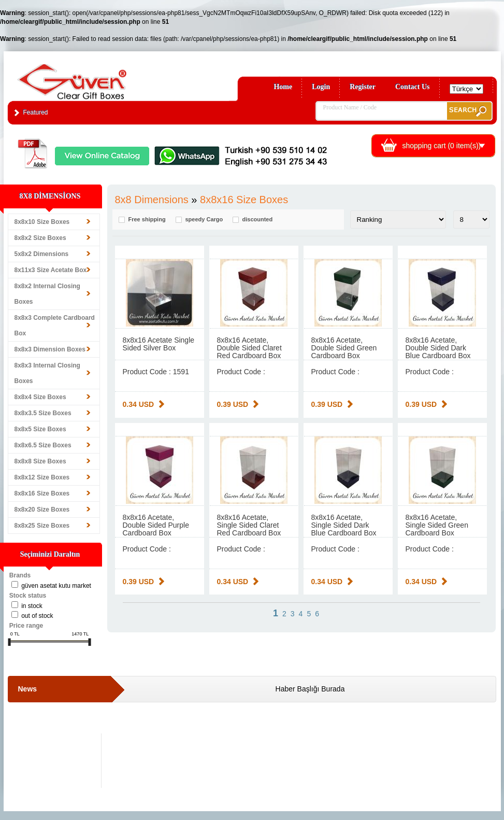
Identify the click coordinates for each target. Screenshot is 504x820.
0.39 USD (233, 404)
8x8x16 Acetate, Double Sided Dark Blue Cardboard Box (438, 348)
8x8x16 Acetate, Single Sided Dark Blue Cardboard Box (344, 525)
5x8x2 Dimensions (42, 254)
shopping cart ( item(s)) (442, 146)
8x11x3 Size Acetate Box (51, 270)
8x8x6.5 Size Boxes (43, 445)
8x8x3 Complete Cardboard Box (55, 326)
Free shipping (147, 220)
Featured (36, 112)
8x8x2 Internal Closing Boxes (47, 294)
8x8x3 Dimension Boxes (50, 349)
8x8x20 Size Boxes (42, 510)
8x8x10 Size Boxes (42, 222)
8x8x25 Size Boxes (42, 526)
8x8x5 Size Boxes (40, 429)
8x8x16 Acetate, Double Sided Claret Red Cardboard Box (249, 348)
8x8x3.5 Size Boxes (43, 413)
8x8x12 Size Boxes (42, 477)
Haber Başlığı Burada (310, 689)
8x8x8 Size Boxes (40, 461)
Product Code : (241, 372)
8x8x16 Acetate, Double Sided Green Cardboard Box (344, 348)
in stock (32, 606)
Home (283, 87)
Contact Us (413, 87)
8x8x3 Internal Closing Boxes (47, 373)
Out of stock (37, 616)
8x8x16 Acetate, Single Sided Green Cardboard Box (437, 525)
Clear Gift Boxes (94, 77)
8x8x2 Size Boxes (40, 238)
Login (321, 87)
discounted (258, 220)
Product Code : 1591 (156, 372)
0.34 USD (139, 404)
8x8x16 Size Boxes (42, 493)
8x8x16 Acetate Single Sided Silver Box (159, 344)
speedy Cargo (204, 220)
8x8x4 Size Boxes (40, 397)
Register (363, 87)
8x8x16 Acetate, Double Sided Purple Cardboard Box (156, 525)
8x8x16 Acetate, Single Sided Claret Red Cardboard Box (249, 525)
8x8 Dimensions (152, 200)
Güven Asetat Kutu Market (56, 586)
